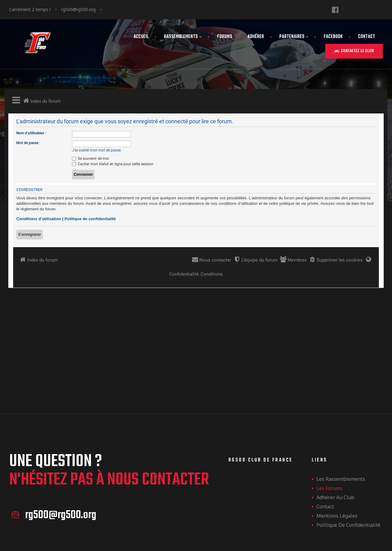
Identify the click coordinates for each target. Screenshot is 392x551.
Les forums (330, 408)
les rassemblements (341, 399)
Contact (367, 37)
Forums (225, 37)
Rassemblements (183, 37)
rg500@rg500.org (78, 9)
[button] (354, 51)
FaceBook (333, 37)
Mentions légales (337, 435)
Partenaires (294, 37)
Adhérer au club (335, 417)
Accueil (141, 37)
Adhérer (256, 37)
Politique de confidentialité (348, 445)
